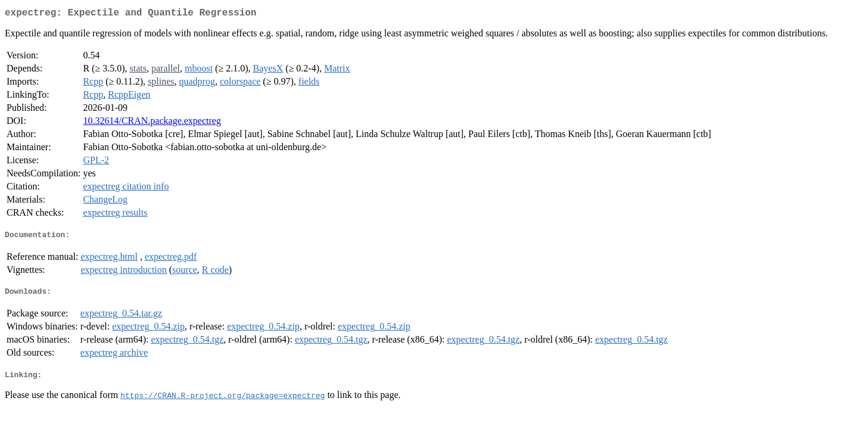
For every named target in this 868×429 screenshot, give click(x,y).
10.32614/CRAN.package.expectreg (152, 123)
